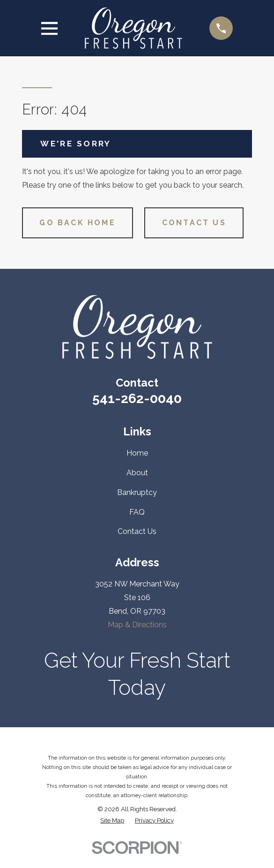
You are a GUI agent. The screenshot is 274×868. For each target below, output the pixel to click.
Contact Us (194, 223)
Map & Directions (137, 625)
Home (137, 453)
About (137, 473)
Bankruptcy (137, 492)
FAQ (137, 512)
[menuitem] (112, 821)
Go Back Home (77, 223)
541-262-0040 (137, 398)
